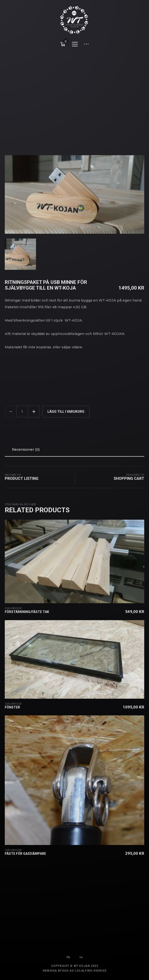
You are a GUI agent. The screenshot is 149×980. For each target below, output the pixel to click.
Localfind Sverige (90, 974)
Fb (68, 956)
